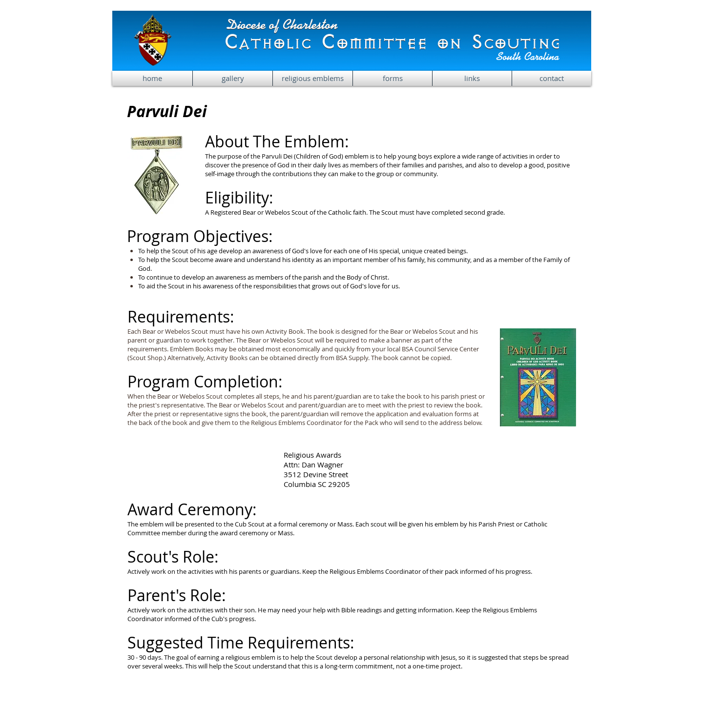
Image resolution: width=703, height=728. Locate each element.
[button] (313, 78)
